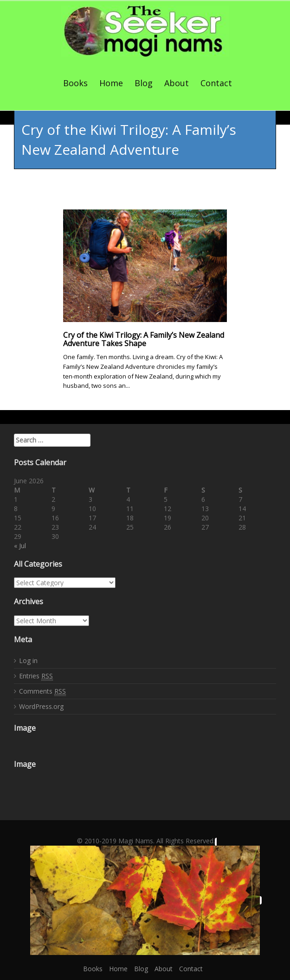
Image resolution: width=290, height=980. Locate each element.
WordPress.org (41, 706)
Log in (28, 661)
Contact (216, 83)
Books (75, 83)
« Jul (20, 546)
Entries (36, 676)
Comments (42, 691)
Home (111, 83)
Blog (144, 83)
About (177, 83)
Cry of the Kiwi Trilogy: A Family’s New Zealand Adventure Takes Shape (144, 339)
